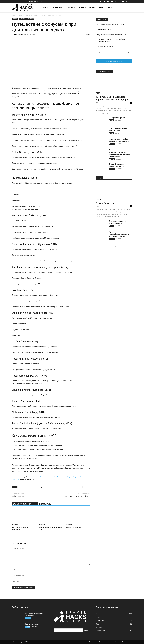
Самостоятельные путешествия (62, 487)
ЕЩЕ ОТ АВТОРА (45, 504)
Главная (45, 8)
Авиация (21, 16)
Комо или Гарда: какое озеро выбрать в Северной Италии (112, 40)
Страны (83, 8)
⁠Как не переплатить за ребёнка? (77, 496)
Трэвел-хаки (58, 8)
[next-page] (17, 534)
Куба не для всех (19, 496)
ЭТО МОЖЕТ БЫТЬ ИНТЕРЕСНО (25, 504)
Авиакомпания (23, 487)
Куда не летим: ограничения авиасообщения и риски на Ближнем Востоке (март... (119, 234)
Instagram (61, 477)
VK (56, 477)
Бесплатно (71, 8)
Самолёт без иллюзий (73, 527)
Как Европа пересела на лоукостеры (110, 24)
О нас (42, 2)
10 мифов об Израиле (117, 118)
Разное (92, 8)
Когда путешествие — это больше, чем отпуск (114, 52)
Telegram (69, 477)
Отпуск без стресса (104, 29)
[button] (101, 2)
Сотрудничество (33, 2)
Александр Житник (20, 34)
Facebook (16, 480)
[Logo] (24, 8)
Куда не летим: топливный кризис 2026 (112, 35)
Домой (14, 16)
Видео (102, 8)
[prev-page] (13, 534)
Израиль (112, 144)
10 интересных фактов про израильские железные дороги (113, 98)
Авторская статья (44, 487)
